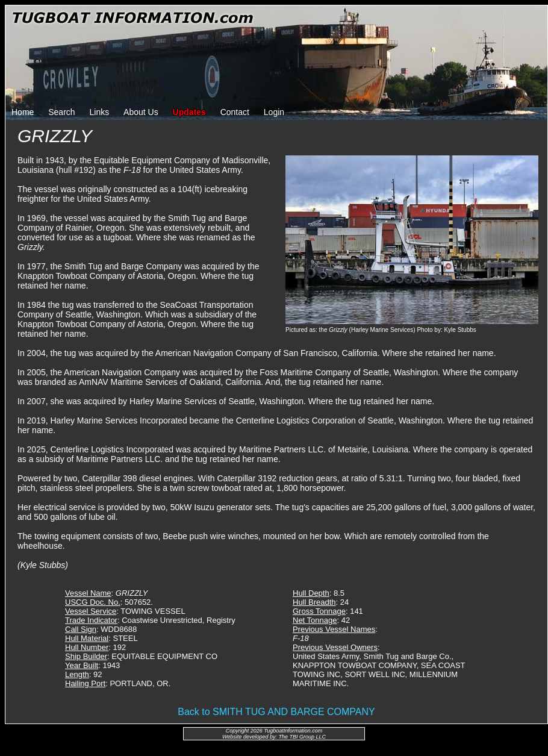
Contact (235, 112)
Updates (189, 112)
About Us (141, 112)
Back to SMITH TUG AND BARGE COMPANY (276, 712)
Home (23, 112)
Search (61, 112)
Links (100, 112)
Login (274, 112)
